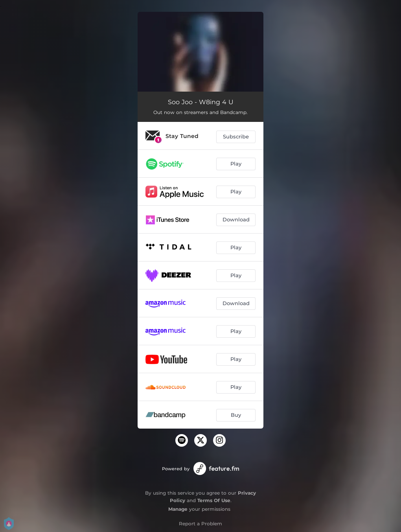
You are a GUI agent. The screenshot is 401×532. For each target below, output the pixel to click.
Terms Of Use (214, 500)
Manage (178, 509)
